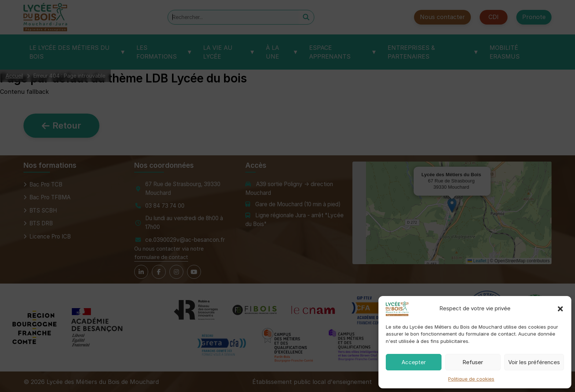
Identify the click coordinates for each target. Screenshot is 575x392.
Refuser (473, 362)
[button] (560, 309)
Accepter (414, 362)
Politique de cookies (471, 379)
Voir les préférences (534, 362)
